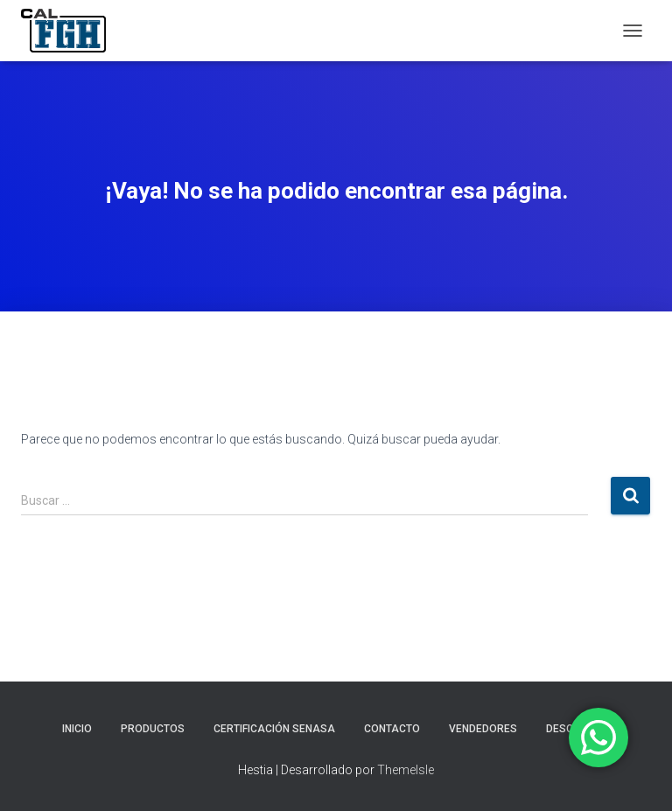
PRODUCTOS (153, 729)
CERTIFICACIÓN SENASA (274, 729)
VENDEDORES (483, 729)
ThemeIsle (406, 770)
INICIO (77, 729)
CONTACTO (392, 729)
